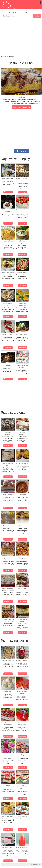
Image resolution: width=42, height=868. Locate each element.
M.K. (41, 864)
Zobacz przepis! (8, 192)
